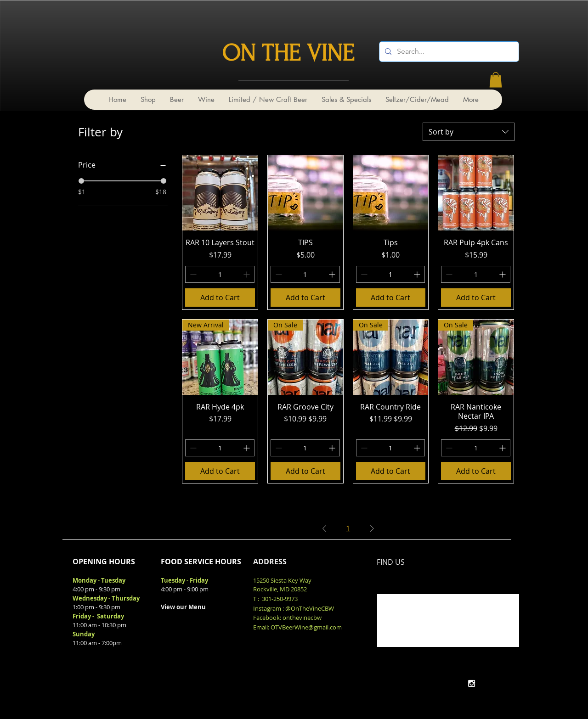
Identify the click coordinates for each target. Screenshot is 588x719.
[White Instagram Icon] (472, 683)
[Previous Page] (324, 528)
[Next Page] (372, 528)
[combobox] (469, 132)
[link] (496, 80)
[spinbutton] (220, 274)
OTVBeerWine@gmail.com (306, 627)
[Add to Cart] (220, 298)
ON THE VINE (288, 53)
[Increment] (247, 274)
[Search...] (448, 52)
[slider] (81, 181)
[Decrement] (192, 274)
